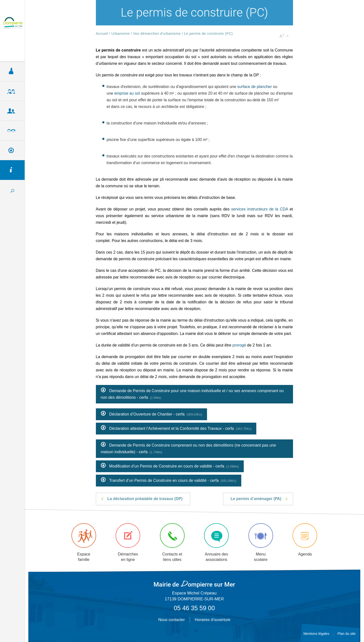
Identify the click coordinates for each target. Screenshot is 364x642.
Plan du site (347, 634)
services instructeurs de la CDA (260, 209)
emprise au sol (127, 93)
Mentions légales (316, 634)
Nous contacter (172, 620)
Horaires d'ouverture (212, 620)
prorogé (239, 345)
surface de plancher (255, 87)
